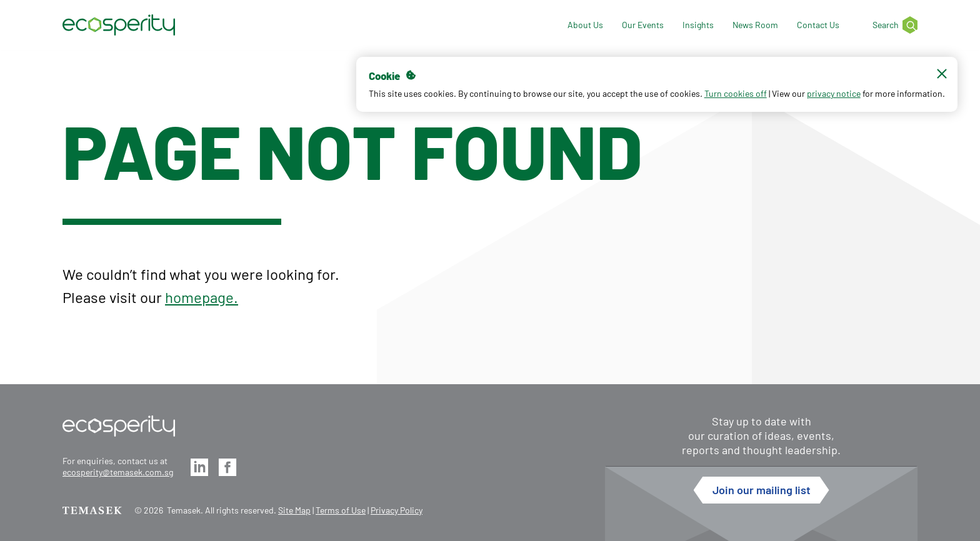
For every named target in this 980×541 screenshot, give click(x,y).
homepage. (202, 297)
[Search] (887, 25)
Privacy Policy (397, 510)
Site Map (294, 510)
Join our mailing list (762, 490)
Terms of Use (341, 510)
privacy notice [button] (825, 99)
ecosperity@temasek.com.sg (118, 472)
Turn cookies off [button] (727, 99)
